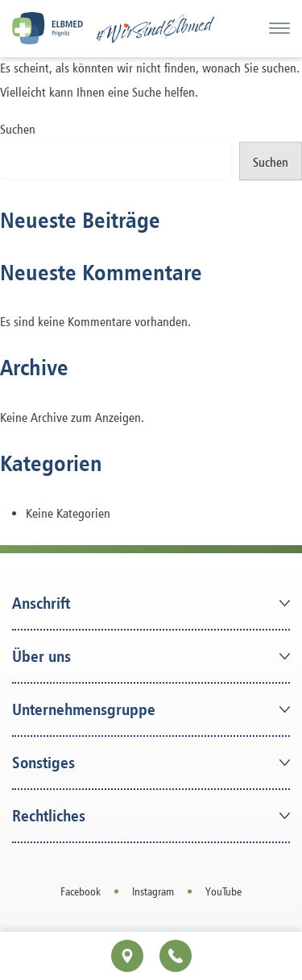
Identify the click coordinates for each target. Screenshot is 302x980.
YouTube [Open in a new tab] (223, 891)
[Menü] (279, 28)
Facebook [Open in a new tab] (81, 891)
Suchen (18, 129)
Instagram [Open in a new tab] (153, 891)
